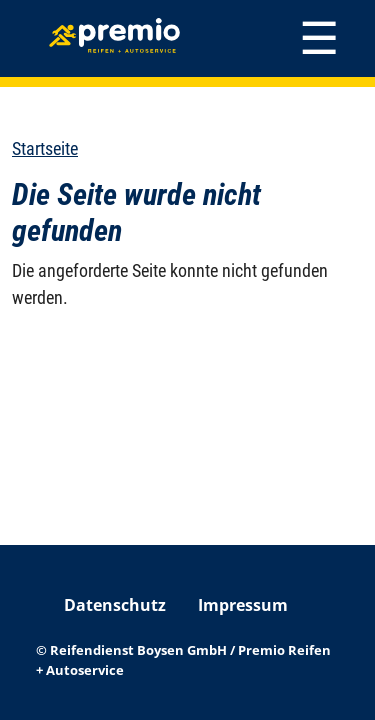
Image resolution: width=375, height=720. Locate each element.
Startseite (45, 148)
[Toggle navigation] (319, 38)
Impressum (243, 605)
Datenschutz (115, 605)
